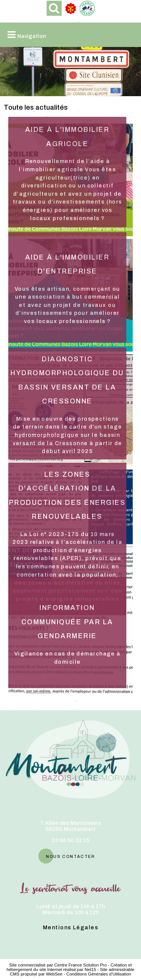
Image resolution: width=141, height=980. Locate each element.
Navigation (32, 36)
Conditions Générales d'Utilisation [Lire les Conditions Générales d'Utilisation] (99, 974)
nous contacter (70, 856)
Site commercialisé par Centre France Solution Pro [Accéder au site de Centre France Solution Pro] (58, 965)
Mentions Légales (70, 927)
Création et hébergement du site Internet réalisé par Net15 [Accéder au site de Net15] (69, 967)
